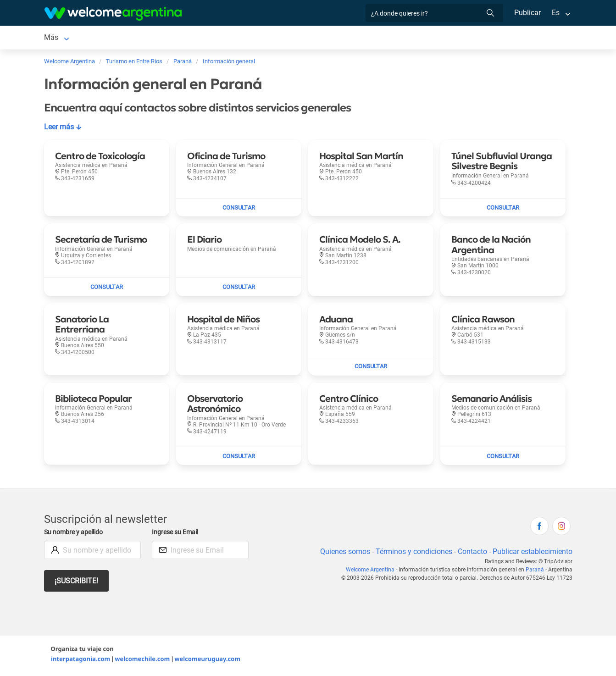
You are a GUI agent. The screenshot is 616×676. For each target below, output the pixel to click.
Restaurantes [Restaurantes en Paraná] (316, 38)
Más (400, 38)
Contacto (471, 553)
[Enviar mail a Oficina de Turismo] (239, 210)
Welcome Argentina (374, 571)
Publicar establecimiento (532, 553)
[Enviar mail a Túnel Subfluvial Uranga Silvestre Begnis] (503, 210)
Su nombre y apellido (75, 534)
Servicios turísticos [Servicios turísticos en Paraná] (253, 38)
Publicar (527, 13)
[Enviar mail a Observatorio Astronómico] (239, 458)
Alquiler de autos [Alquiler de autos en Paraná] (183, 38)
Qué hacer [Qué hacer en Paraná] (365, 38)
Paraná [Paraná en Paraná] (55, 38)
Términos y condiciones (412, 553)
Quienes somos (342, 553)
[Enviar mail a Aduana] (371, 368)
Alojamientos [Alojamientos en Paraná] (105, 38)
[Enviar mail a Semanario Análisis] (503, 458)
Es (555, 13)
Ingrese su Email (176, 534)
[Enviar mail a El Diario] (239, 289)
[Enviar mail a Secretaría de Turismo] (107, 289)
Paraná (536, 571)
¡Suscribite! (77, 583)
